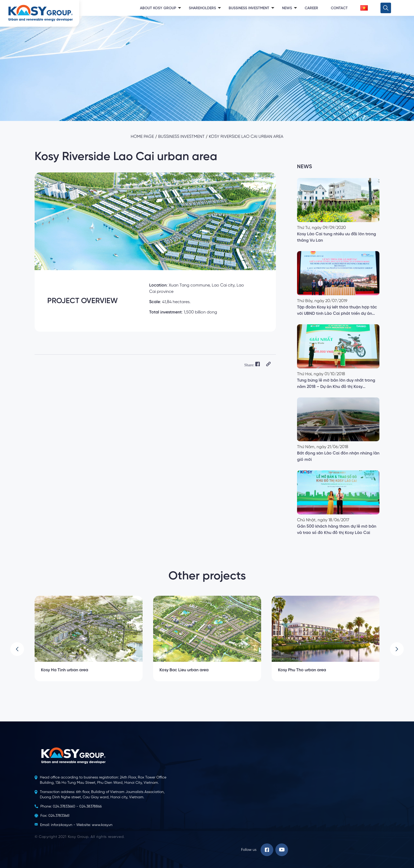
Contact (339, 8)
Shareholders (202, 8)
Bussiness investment (181, 137)
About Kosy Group (158, 8)
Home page (142, 137)
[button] (17, 649)
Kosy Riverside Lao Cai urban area (246, 137)
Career (311, 8)
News (287, 8)
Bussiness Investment (249, 8)
